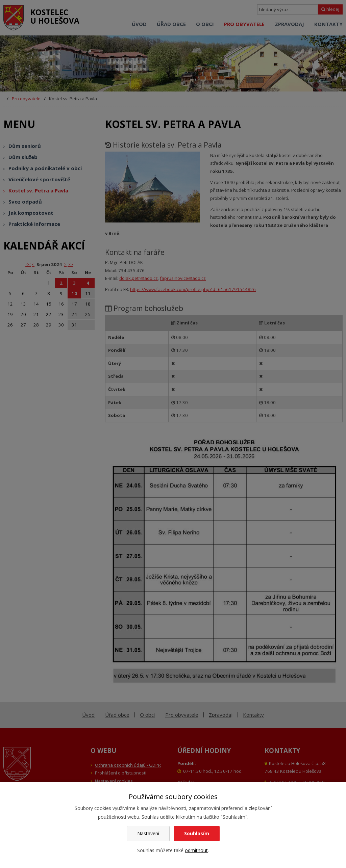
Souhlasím (197, 833)
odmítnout (196, 850)
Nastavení (148, 833)
